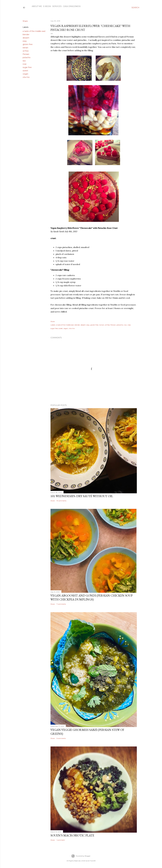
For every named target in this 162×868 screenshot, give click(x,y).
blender (26, 34)
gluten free (28, 44)
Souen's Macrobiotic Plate (72, 835)
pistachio (27, 57)
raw (24, 61)
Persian (26, 54)
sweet (25, 71)
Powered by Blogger (81, 856)
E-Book (47, 6)
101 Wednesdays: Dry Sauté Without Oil (82, 496)
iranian (25, 48)
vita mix (26, 77)
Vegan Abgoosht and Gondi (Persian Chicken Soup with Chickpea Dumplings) (92, 597)
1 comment (61, 840)
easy (25, 41)
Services (57, 6)
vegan (25, 74)
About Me (37, 6)
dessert (26, 38)
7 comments (61, 604)
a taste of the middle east (34, 31)
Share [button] (25, 21)
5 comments (61, 738)
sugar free (27, 67)
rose (25, 64)
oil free (26, 51)
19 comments (61, 501)
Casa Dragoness (72, 6)
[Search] (135, 8)
